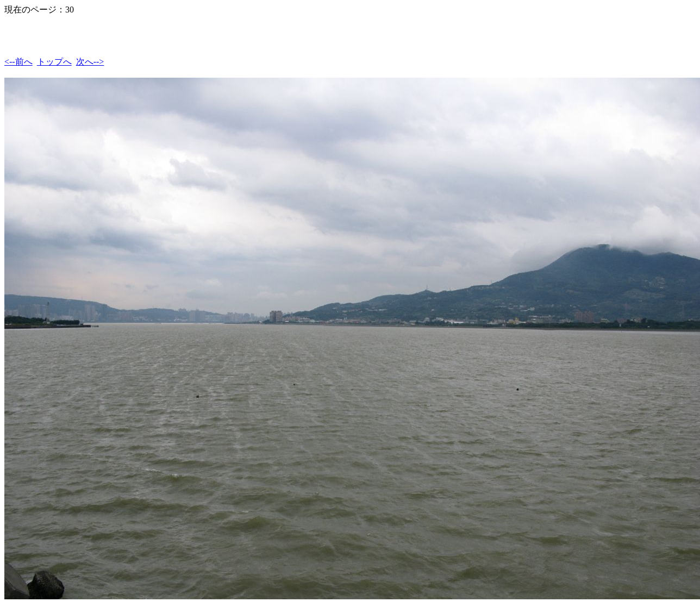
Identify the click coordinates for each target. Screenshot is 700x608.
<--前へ (18, 62)
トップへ (54, 62)
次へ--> (90, 62)
